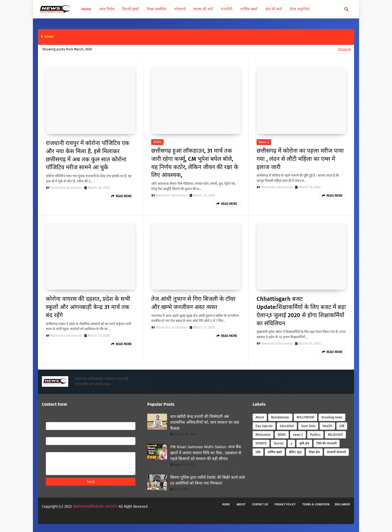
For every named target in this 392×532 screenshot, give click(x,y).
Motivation (263, 435)
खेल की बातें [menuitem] (274, 9)
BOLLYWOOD (305, 417)
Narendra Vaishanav (66, 188)
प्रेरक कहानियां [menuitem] (300, 9)
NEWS (157, 142)
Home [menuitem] (86, 9)
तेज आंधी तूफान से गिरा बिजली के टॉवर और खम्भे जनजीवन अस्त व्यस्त (193, 303)
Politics (315, 435)
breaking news (332, 417)
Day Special (264, 426)
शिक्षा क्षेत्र (314, 452)
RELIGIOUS (335, 435)
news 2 (264, 142)
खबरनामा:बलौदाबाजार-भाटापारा (96, 507)
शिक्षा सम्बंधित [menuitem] (157, 9)
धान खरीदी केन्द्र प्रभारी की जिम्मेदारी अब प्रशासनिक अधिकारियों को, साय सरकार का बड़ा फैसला (205, 422)
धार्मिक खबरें (275, 452)
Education (287, 426)
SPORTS (261, 443)
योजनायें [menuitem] (180, 9)
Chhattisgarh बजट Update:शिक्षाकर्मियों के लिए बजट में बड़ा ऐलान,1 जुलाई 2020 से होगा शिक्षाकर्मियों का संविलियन (301, 311)
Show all (345, 49)
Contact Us (260, 504)
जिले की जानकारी (327, 443)
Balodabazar (280, 417)
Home (226, 504)
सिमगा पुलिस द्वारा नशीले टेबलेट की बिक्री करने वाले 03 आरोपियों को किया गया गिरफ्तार (207, 480)
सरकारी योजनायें (336, 452)
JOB (342, 426)
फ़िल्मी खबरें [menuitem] (131, 9)
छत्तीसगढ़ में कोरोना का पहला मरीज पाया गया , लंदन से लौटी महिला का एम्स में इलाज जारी (300, 159)
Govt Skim (308, 426)
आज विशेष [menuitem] (107, 9)
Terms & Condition (316, 504)
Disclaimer (342, 504)
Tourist (279, 443)
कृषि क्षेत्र (304, 443)
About (260, 417)
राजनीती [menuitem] (227, 9)
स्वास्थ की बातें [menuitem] (203, 9)
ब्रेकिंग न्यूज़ (295, 452)
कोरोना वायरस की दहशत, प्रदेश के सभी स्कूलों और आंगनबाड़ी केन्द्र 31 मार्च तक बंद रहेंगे (88, 307)
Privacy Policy (285, 504)
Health (327, 426)
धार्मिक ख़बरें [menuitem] (249, 9)
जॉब (258, 452)
